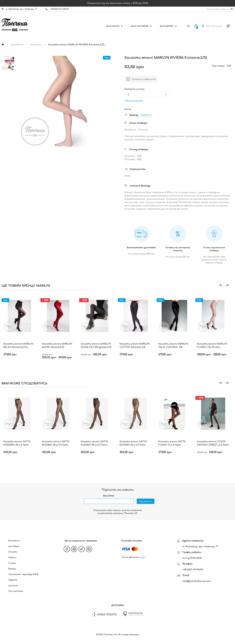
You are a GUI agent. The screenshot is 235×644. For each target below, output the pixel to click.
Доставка (14, 546)
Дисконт (13, 586)
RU (232, 9)
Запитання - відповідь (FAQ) (23, 574)
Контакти (14, 541)
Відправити (146, 501)
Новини (12, 558)
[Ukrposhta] (133, 614)
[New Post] (105, 614)
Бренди (12, 569)
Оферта (13, 580)
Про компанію (16, 591)
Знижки (12, 563)
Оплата (13, 552)
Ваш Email (109, 496)
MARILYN (146, 115)
